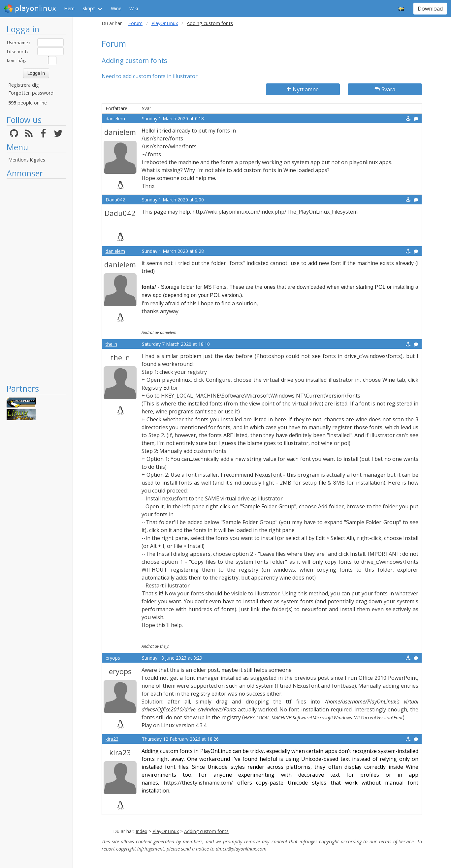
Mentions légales (27, 160)
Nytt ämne (303, 89)
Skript (89, 8)
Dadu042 (115, 200)
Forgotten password (31, 93)
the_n (111, 344)
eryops (113, 658)
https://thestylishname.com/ (198, 783)
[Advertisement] (36, 281)
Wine (116, 8)
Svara (385, 89)
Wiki (134, 8)
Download (430, 9)
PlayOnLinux (165, 23)
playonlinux (30, 9)
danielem (115, 119)
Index (141, 831)
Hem (69, 8)
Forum (135, 23)
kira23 (112, 739)
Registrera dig (24, 85)
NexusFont (268, 475)
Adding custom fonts (206, 831)
